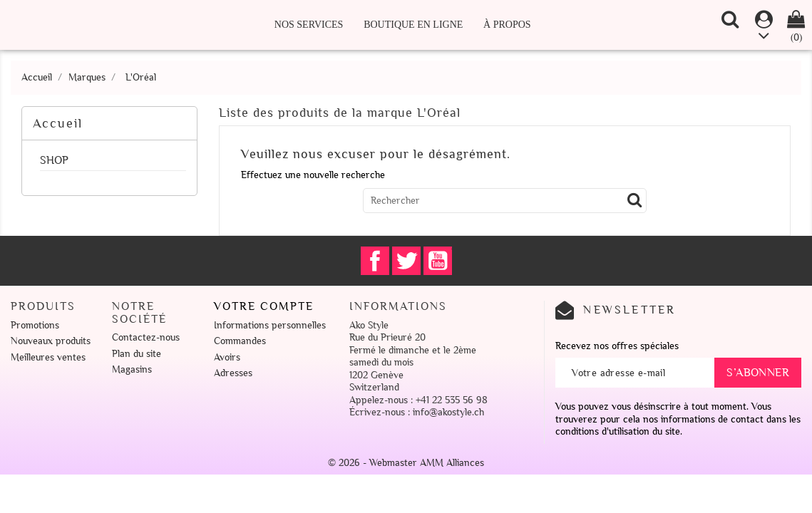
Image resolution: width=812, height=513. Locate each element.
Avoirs (227, 357)
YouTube (438, 261)
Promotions (35, 325)
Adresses (233, 373)
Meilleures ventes (48, 357)
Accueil (58, 123)
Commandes (240, 341)
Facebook (375, 261)
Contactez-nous (146, 337)
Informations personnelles (270, 325)
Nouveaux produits (51, 341)
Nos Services (309, 25)
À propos (507, 25)
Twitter (406, 261)
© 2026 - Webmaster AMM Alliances (406, 463)
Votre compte (264, 306)
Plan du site (137, 354)
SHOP (54, 161)
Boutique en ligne (413, 25)
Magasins (132, 369)
